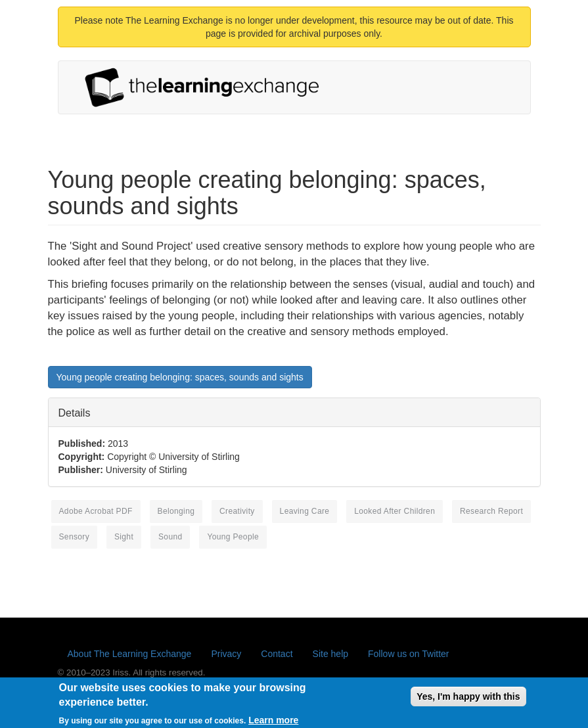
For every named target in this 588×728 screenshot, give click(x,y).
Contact (277, 654)
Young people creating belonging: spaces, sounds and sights (180, 377)
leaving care (305, 511)
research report (491, 511)
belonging (176, 511)
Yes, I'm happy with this (468, 700)
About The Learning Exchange (130, 654)
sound (170, 537)
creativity (237, 511)
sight (124, 537)
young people (233, 537)
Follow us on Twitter (408, 654)
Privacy (226, 654)
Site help (330, 654)
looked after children (395, 511)
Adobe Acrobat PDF (96, 511)
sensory (75, 537)
